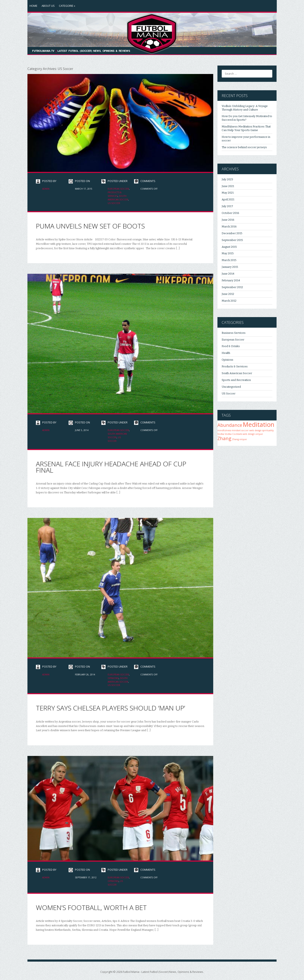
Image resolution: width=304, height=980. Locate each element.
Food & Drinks (231, 346)
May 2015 (228, 253)
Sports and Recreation (236, 380)
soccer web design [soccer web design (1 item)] (251, 430)
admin (46, 189)
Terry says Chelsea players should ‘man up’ (111, 708)
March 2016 (229, 227)
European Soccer (118, 189)
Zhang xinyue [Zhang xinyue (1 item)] (239, 439)
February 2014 (231, 280)
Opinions (113, 678)
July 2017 (227, 206)
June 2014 (228, 274)
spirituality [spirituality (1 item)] (268, 430)
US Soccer (114, 203)
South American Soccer (237, 373)
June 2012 (228, 294)
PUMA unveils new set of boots (90, 226)
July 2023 (227, 179)
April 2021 (228, 199)
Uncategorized (231, 387)
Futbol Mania (131, 972)
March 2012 (229, 301)
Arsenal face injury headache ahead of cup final (111, 467)
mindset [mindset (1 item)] (236, 430)
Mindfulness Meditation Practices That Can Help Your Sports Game (246, 128)
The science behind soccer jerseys (244, 147)
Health (226, 353)
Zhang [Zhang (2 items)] (224, 438)
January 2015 (230, 267)
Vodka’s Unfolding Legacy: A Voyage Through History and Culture (245, 108)
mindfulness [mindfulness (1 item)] (224, 430)
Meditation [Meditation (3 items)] (259, 424)
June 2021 (228, 186)
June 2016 (228, 220)
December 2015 (232, 233)
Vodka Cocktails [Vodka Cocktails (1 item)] (233, 434)
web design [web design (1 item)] (249, 434)
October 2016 (230, 213)
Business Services (234, 333)
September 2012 (232, 287)
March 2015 (229, 260)
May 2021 (228, 193)
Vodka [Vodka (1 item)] (221, 434)
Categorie (67, 6)
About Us (48, 6)
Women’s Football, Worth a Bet (91, 907)
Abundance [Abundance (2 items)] (230, 425)
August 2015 (229, 247)
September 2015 (232, 240)
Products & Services (235, 366)
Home (33, 6)
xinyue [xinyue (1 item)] (259, 434)
